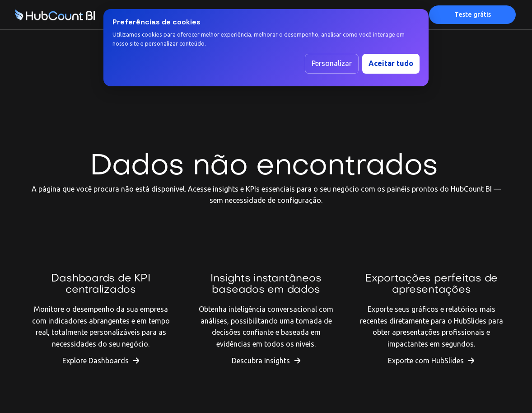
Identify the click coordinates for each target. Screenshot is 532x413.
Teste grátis (473, 14)
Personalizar (332, 63)
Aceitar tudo (391, 63)
